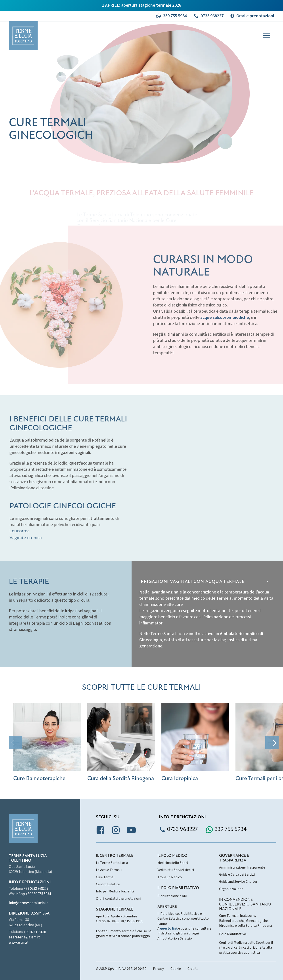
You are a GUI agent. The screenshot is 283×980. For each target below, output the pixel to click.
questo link (169, 928)
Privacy (158, 969)
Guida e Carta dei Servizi (237, 875)
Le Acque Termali (109, 870)
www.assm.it (19, 943)
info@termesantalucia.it (28, 903)
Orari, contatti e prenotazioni (119, 899)
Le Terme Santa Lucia (112, 863)
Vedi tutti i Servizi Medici (176, 870)
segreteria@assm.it (24, 937)
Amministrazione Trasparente (242, 867)
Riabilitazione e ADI (172, 896)
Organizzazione (231, 889)
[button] (171, 16)
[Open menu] (267, 36)
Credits (193, 969)
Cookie (176, 969)
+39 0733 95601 (35, 932)
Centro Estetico (108, 884)
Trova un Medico (170, 877)
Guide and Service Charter (238, 882)
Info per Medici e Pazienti (115, 891)
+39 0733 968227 (36, 889)
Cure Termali (106, 877)
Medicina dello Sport (173, 863)
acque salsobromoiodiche (244, 318)
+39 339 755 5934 (38, 894)
